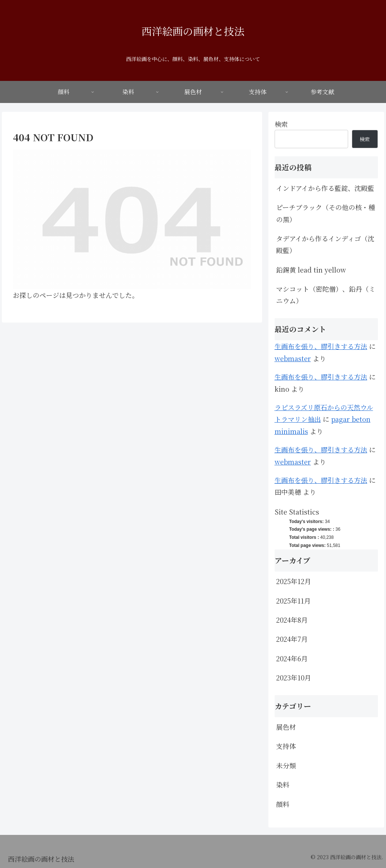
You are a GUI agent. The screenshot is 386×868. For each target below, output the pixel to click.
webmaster (293, 358)
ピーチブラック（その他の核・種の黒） (326, 213)
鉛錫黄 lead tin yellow (311, 270)
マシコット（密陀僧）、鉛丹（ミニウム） (326, 295)
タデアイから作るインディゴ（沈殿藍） (325, 244)
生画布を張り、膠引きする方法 (321, 346)
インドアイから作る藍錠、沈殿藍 (325, 188)
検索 (281, 124)
